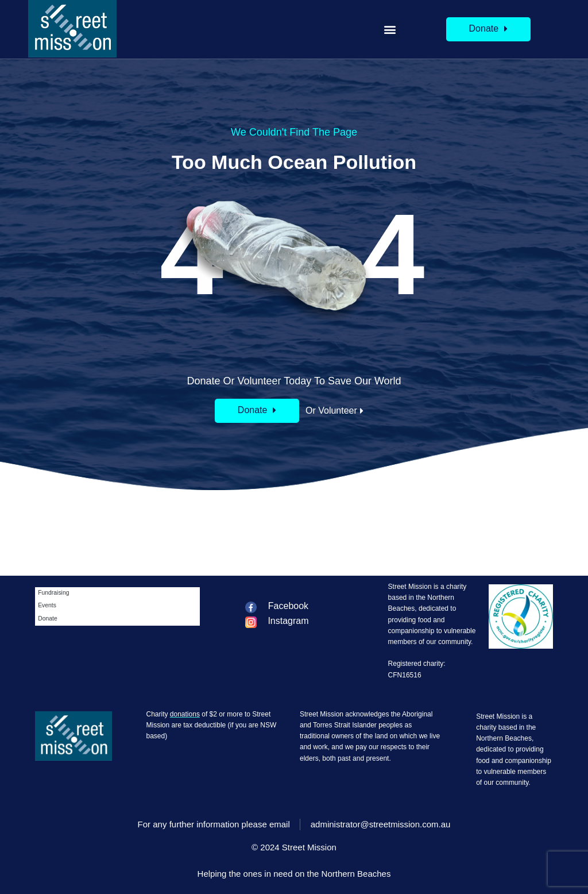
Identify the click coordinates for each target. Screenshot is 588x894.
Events (47, 605)
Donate (48, 619)
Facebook (288, 606)
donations (185, 714)
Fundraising (53, 593)
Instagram (288, 621)
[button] (390, 30)
